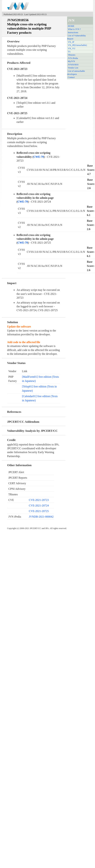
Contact (71, 77)
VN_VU (72, 48)
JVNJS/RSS (73, 65)
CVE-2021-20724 (39, 505)
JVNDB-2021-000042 (41, 517)
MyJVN (71, 61)
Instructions (73, 32)
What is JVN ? (74, 29)
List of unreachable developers (76, 73)
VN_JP (71, 42)
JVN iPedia (73, 58)
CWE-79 (39, 157)
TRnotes (72, 55)
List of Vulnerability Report (77, 37)
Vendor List (73, 68)
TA (69, 52)
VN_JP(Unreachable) (77, 45)
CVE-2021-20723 (39, 500)
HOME (71, 26)
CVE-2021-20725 (39, 511)
